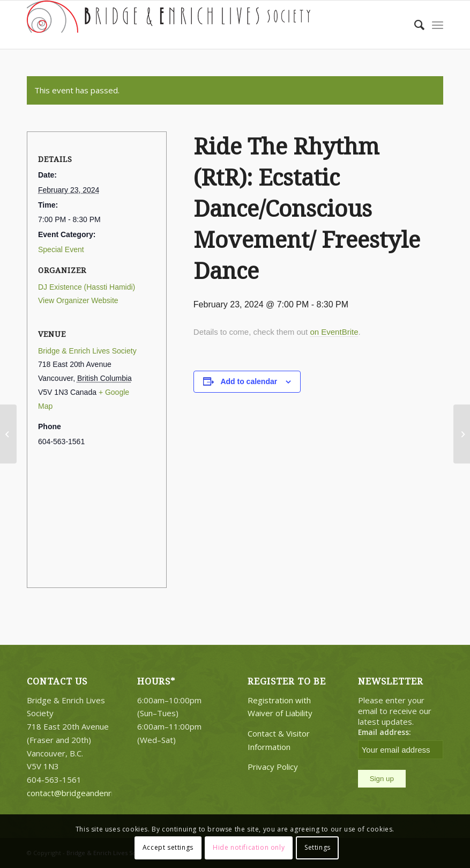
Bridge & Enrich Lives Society (87, 351)
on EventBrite (334, 332)
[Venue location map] (97, 516)
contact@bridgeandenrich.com (83, 793)
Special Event (61, 249)
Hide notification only (249, 847)
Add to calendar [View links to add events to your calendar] (249, 381)
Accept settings (168, 847)
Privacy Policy (273, 767)
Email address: (385, 732)
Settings (318, 847)
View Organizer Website (78, 300)
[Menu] (438, 25)
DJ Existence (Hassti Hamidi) (87, 287)
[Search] (414, 25)
